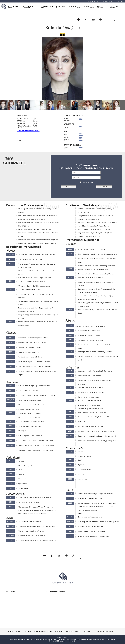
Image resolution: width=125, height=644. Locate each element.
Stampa (100, 22)
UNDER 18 (27, 632)
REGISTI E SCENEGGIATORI (43, 632)
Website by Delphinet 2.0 (68, 641)
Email (93, 22)
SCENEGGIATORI (72, 6)
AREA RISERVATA (107, 1)
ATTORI (10, 632)
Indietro (79, 22)
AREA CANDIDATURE (93, 1)
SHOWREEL (88, 632)
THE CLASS (79, 7)
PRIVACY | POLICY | (63, 638)
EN (109, 22)
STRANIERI (86, 6)
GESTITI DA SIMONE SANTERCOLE (28, 7)
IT (106, 22)
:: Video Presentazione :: (28, 131)
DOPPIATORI (59, 632)
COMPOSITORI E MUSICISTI (114, 7)
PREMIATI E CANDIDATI (100, 7)
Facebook (86, 22)
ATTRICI (18, 632)
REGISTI (64, 6)
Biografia (115, 22)
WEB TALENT (92, 7)
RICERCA (120, 1)
